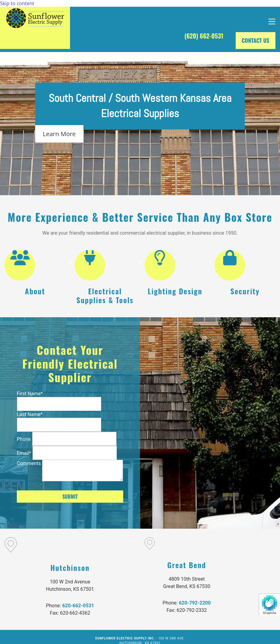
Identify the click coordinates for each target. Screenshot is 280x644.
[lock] (230, 262)
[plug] (90, 262)
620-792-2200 (195, 603)
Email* (24, 453)
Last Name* (30, 414)
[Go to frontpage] (35, 28)
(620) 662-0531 (204, 36)
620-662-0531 (78, 606)
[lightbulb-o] (160, 262)
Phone (24, 439)
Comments (29, 463)
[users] (20, 262)
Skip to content (17, 3)
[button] (175, 22)
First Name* (30, 394)
